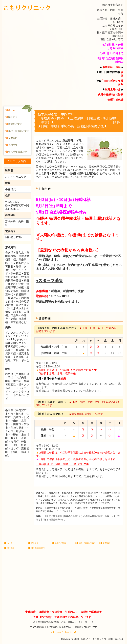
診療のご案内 (15, 124)
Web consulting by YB (63, 632)
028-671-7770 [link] (115, 40)
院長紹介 (13, 117)
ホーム (12, 110)
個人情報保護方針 (18, 152)
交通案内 (13, 138)
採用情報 (13, 145)
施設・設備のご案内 (19, 131)
